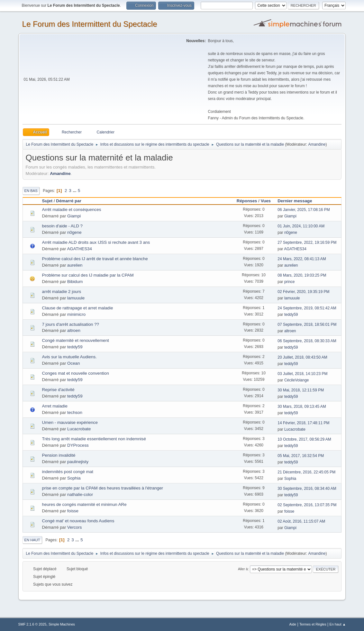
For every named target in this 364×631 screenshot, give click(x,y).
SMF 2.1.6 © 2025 (32, 624)
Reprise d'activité (58, 390)
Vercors (74, 527)
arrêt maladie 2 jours (62, 292)
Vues (266, 201)
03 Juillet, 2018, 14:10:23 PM (302, 374)
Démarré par (69, 201)
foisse (73, 511)
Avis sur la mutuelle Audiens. (69, 357)
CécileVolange (297, 380)
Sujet (47, 201)
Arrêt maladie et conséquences (72, 210)
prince (290, 282)
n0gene (74, 232)
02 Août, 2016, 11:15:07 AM (301, 521)
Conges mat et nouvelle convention (76, 373)
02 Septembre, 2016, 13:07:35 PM (307, 505)
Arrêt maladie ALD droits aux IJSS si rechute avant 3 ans (96, 242)
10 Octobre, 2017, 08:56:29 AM (304, 439)
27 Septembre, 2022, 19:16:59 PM (307, 242)
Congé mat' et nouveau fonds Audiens (78, 521)
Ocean (73, 363)
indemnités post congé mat (68, 472)
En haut (32, 540)
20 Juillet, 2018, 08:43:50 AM (302, 357)
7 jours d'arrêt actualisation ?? (71, 324)
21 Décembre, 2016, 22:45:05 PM (306, 472)
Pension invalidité (59, 455)
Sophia (74, 478)
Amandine (317, 144)
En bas (31, 191)
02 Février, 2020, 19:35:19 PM (303, 292)
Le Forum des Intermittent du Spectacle (90, 24)
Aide (293, 624)
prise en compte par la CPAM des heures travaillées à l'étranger (103, 488)
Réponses (247, 201)
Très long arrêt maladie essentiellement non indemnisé (94, 439)
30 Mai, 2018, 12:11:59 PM (301, 390)
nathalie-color (80, 494)
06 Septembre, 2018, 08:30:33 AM (307, 341)
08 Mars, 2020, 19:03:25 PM (302, 275)
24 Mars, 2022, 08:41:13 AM (302, 259)
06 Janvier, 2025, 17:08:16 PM (304, 210)
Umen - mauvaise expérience (70, 422)
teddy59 (291, 315)
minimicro (76, 314)
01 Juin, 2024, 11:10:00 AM (301, 226)
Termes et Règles (313, 624)
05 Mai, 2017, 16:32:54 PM (301, 456)
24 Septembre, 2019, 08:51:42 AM (307, 308)
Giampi (74, 216)
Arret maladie (55, 406)
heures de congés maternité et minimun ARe (84, 504)
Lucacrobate (79, 429)
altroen (74, 330)
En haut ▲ (338, 624)
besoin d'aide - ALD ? (62, 226)
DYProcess (78, 445)
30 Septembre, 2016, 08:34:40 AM (307, 489)
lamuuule (76, 298)
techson (75, 412)
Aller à (243, 569)
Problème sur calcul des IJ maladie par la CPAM (88, 275)
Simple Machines (62, 624)
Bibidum (75, 282)
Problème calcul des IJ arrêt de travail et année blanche (95, 259)
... (75, 191)
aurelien (75, 265)
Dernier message (298, 201)
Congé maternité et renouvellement (76, 340)
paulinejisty (78, 462)
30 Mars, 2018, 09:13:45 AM (302, 407)
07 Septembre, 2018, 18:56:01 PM (307, 325)
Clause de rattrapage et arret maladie (78, 308)
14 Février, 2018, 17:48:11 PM (303, 423)
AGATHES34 (79, 249)
